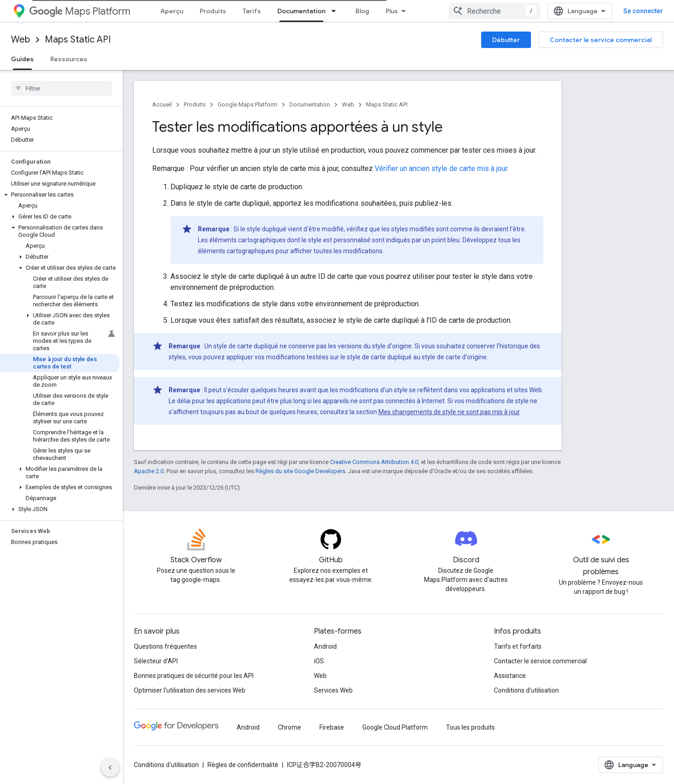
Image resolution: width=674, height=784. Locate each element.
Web (21, 40)
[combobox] (494, 11)
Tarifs (252, 11)
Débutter (506, 40)
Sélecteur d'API (156, 661)
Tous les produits (470, 727)
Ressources (69, 59)
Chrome (289, 727)
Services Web (333, 690)
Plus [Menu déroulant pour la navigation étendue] (392, 11)
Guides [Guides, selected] (22, 59)
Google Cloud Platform (395, 727)
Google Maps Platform (247, 104)
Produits (213, 11)
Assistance (510, 676)
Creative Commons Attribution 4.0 (374, 462)
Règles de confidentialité (243, 765)
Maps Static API (78, 40)
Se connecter (643, 11)
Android (325, 646)
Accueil (162, 104)
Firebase (332, 727)
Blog (362, 11)
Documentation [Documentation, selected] (301, 11)
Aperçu (172, 11)
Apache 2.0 (149, 471)
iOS (319, 661)
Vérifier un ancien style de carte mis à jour (441, 168)
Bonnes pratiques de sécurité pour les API (194, 676)
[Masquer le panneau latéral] (110, 768)
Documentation (310, 104)
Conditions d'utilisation (526, 690)
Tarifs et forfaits (518, 646)
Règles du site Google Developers (300, 471)
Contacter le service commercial (601, 40)
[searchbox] (61, 88)
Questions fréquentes (165, 646)
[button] (60, 195)
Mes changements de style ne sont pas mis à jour (449, 412)
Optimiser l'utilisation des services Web (190, 690)
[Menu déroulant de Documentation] (336, 11)
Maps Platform (80, 11)
